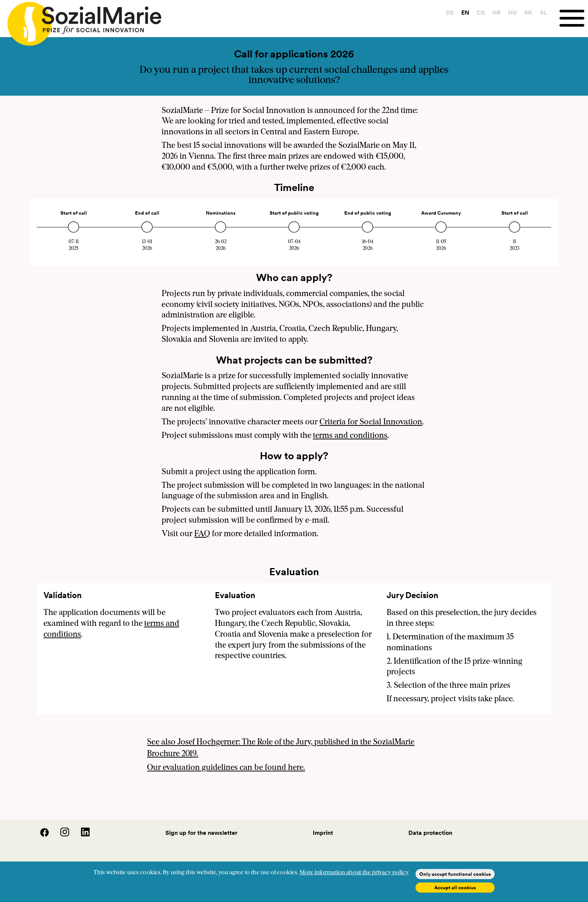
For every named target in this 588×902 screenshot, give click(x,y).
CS (481, 12)
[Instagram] (60, 834)
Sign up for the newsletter (201, 833)
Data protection (430, 833)
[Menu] (574, 18)
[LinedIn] (80, 834)
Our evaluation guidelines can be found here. (226, 768)
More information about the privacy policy (354, 873)
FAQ (202, 534)
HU (512, 12)
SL (544, 12)
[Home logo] (81, 20)
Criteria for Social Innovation (371, 422)
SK (528, 12)
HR (496, 12)
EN (465, 12)
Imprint (323, 833)
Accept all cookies (455, 888)
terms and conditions (350, 436)
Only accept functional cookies (455, 874)
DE (450, 12)
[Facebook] (40, 834)
